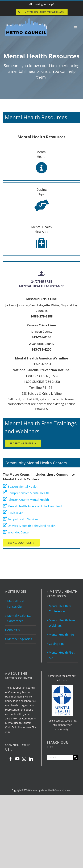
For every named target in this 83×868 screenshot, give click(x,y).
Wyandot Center (19, 532)
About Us (13, 630)
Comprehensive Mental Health (28, 493)
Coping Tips (57, 644)
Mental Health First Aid (62, 655)
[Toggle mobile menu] (76, 28)
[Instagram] (24, 759)
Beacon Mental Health (23, 487)
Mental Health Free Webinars (62, 623)
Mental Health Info (61, 635)
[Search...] (60, 757)
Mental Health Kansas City (17, 604)
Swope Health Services (23, 519)
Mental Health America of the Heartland (35, 506)
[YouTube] (17, 759)
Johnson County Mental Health (28, 500)
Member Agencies (20, 639)
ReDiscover (15, 513)
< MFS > (68, 790)
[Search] (75, 757)
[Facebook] (11, 759)
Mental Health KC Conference (19, 618)
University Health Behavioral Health (32, 526)
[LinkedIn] (31, 759)
